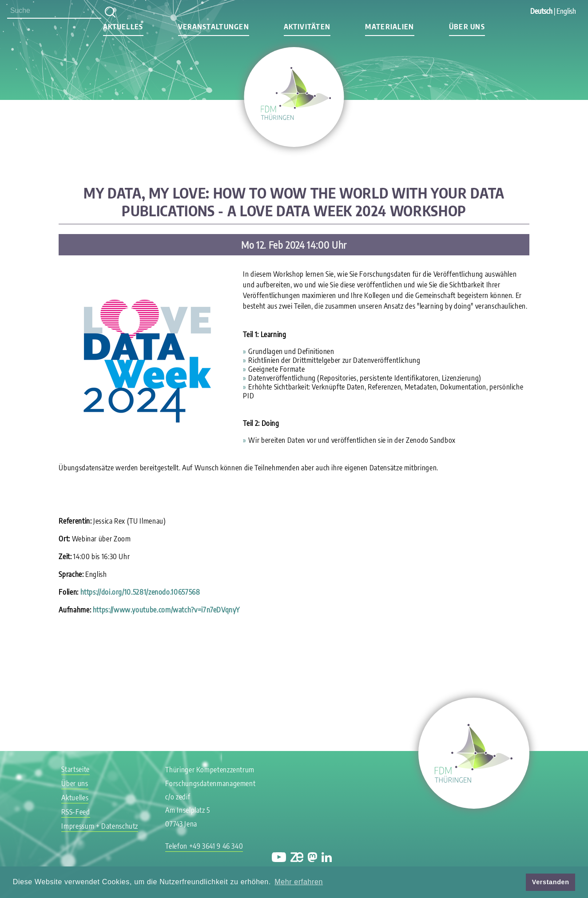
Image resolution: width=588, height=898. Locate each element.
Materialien (389, 27)
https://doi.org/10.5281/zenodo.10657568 (140, 592)
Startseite (75, 769)
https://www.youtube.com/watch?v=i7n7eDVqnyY (166, 610)
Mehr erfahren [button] (299, 882)
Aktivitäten (307, 27)
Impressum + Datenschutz (100, 826)
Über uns (467, 27)
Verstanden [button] (551, 882)
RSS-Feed (75, 812)
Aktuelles (123, 27)
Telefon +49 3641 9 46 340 (204, 846)
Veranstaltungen (214, 27)
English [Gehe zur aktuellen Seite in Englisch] (566, 11)
